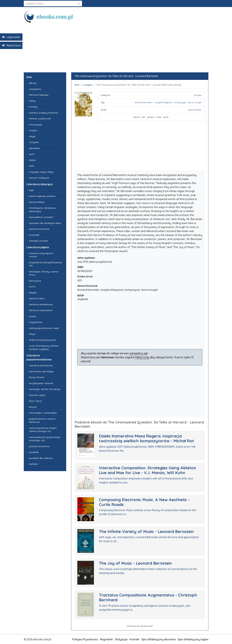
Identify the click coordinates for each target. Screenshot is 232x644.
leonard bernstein (144, 102)
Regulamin (106, 639)
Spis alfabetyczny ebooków (159, 639)
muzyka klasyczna (163, 102)
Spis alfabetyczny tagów (193, 639)
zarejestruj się (138, 353)
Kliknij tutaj (142, 357)
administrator (195, 110)
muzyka (88, 85)
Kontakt (134, 639)
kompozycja (180, 102)
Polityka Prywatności (85, 639)
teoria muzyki (195, 102)
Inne (77, 85)
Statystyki (121, 639)
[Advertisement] (116, 46)
